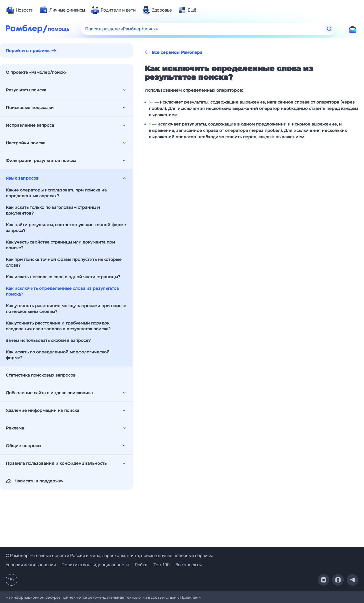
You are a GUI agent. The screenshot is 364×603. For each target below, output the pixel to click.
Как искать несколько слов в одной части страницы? (63, 277)
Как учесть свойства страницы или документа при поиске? (60, 245)
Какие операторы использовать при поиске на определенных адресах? (56, 193)
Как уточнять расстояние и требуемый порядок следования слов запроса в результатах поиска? (58, 326)
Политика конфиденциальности (95, 565)
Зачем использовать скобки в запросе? (48, 340)
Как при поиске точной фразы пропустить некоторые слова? (64, 262)
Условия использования (31, 565)
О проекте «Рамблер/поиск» (36, 72)
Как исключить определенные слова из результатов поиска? (62, 291)
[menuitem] (20, 10)
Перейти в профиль (28, 51)
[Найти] (329, 29)
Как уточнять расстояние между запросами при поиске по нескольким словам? (66, 309)
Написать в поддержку (35, 481)
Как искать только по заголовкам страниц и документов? (53, 210)
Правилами (191, 597)
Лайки (141, 565)
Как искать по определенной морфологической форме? (58, 355)
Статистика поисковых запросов (41, 375)
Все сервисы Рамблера (173, 52)
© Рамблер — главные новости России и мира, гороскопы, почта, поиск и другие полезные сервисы (109, 555)
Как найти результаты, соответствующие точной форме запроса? (66, 228)
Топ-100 (161, 565)
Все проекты (188, 565)
